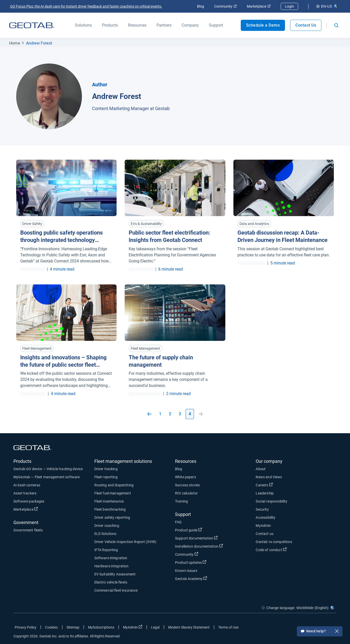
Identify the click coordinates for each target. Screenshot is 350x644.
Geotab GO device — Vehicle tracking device (48, 469)
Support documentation (196, 538)
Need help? (320, 632)
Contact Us (306, 25)
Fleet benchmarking (110, 509)
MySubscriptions (101, 627)
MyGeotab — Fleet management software (47, 477)
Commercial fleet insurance (116, 590)
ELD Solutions (105, 534)
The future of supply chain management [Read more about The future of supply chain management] (161, 361)
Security (262, 509)
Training (181, 501)
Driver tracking (106, 469)
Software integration (111, 558)
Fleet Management (37, 348)
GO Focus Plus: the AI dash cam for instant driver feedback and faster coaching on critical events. (86, 6)
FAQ (178, 522)
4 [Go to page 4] (190, 414)
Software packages (29, 501)
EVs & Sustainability (146, 224)
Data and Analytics (254, 224)
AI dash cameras (27, 485)
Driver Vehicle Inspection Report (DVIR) (125, 542)
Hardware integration (112, 566)
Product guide (189, 530)
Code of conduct (271, 550)
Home (15, 43)
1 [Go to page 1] (160, 414)
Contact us (265, 534)
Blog (201, 6)
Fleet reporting (106, 477)
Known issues (186, 571)
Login (289, 6)
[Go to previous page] (149, 414)
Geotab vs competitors (274, 542)
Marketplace (259, 6)
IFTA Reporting (106, 550)
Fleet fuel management (113, 493)
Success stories (187, 485)
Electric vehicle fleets (111, 582)
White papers (185, 477)
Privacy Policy (26, 627)
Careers (264, 485)
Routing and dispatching (114, 485)
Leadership (265, 493)
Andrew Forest (39, 43)
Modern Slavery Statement (189, 627)
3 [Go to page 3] (180, 414)
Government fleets (28, 530)
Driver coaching (107, 526)
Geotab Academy (191, 578)
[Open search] (336, 25)
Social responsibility (271, 501)
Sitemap (73, 627)
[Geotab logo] (32, 25)
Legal (155, 627)
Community (225, 6)
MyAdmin (263, 526)
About (261, 469)
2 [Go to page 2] (170, 414)
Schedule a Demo (263, 25)
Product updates (191, 562)
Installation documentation (199, 546)
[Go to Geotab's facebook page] (292, 628)
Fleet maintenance (109, 501)
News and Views (269, 477)
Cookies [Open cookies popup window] (51, 627)
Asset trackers (25, 493)
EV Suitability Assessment (115, 574)
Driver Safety (32, 224)
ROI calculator (186, 493)
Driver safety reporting (112, 517)
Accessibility (266, 517)
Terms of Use (228, 627)
